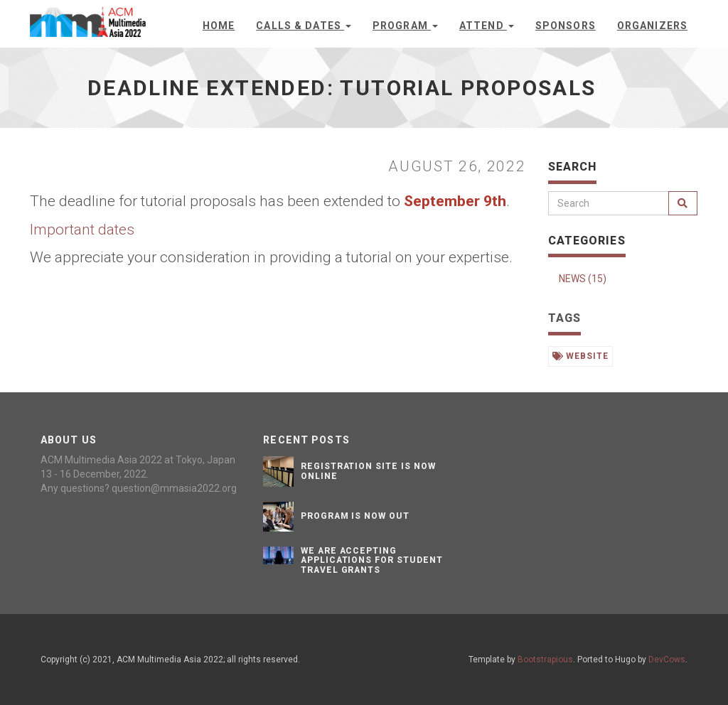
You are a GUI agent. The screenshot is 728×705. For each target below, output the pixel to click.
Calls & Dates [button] (304, 26)
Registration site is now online (368, 471)
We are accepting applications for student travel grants (372, 560)
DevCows (667, 660)
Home (219, 26)
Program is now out (355, 516)
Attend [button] (487, 26)
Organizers (652, 26)
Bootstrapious (545, 660)
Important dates (82, 230)
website (581, 356)
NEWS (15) (583, 279)
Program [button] (405, 26)
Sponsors (566, 26)
